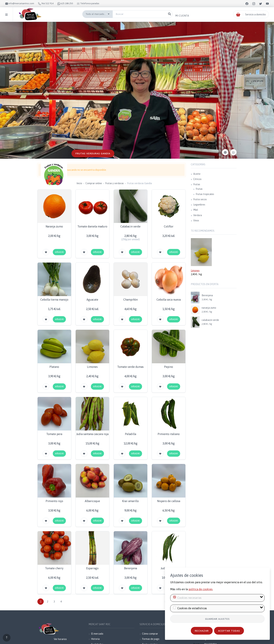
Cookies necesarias (189, 598)
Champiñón (131, 300)
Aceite (197, 174)
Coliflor (169, 226)
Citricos (197, 179)
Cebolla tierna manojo (54, 300)
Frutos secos (200, 199)
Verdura (198, 215)
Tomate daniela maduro (92, 226)
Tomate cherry (54, 568)
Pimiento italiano (169, 434)
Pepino (169, 367)
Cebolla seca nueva (169, 300)
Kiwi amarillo (130, 501)
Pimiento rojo (54, 501)
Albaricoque (92, 501)
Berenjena (131, 568)
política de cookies (201, 589)
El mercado (97, 634)
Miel (196, 210)
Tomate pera (54, 434)
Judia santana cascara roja (92, 434)
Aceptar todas (229, 631)
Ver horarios (60, 639)
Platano (54, 367)
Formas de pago (151, 639)
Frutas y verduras (114, 183)
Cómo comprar (150, 634)
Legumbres (199, 205)
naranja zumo (209, 308)
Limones (92, 367)
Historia (95, 639)
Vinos (196, 220)
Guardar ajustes (217, 619)
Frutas (197, 184)
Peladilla (131, 434)
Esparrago (92, 568)
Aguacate (92, 300)
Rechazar (202, 631)
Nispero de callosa (169, 501)
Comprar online (94, 183)
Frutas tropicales (205, 194)
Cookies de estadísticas (192, 608)
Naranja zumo (54, 226)
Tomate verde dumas (130, 367)
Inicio (79, 183)
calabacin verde (210, 320)
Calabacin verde (130, 226)
